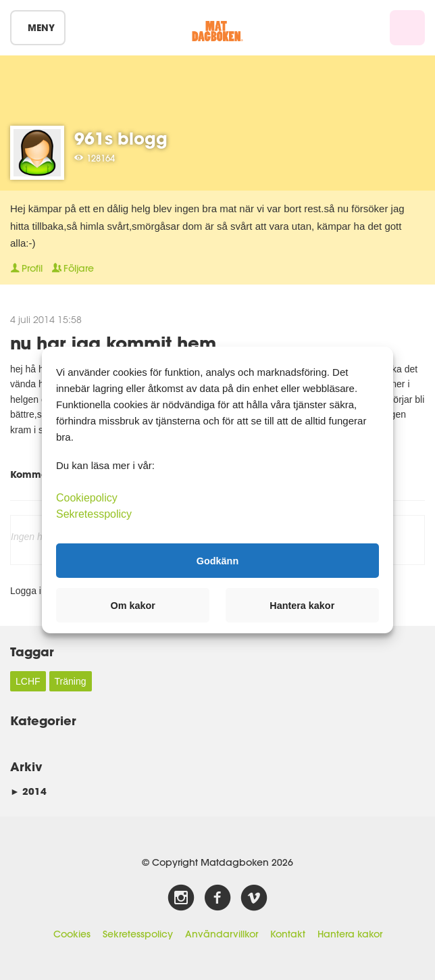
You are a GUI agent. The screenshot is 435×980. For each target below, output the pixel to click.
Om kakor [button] (133, 606)
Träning (71, 681)
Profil (26, 268)
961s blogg (121, 138)
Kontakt (288, 934)
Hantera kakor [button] (302, 606)
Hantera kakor (350, 934)
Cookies (72, 934)
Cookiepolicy (87, 498)
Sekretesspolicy (138, 934)
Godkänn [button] (217, 560)
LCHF (28, 681)
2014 (28, 791)
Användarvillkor (222, 934)
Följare (73, 268)
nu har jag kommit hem (113, 342)
